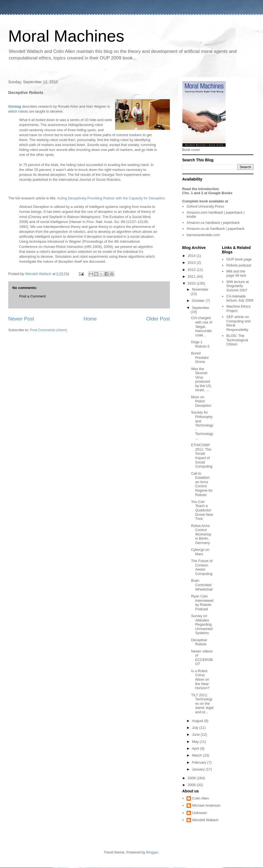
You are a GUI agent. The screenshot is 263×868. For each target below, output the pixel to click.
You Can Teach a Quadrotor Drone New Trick (202, 510)
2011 (192, 277)
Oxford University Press (205, 206)
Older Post (158, 319)
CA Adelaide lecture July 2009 (240, 298)
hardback (216, 212)
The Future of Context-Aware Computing (202, 567)
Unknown (199, 813)
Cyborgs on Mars (200, 552)
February (200, 762)
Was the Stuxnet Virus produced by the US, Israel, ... (201, 379)
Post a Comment (32, 296)
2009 (192, 778)
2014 (192, 256)
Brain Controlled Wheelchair (202, 585)
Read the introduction (201, 189)
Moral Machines (66, 36)
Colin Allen (200, 798)
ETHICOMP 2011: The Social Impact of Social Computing (202, 456)
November (200, 289)
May (196, 742)
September (201, 308)
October (199, 301)
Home (90, 319)
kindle (191, 217)
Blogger (152, 852)
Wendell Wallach (205, 820)
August (198, 721)
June (196, 734)
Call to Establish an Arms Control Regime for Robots (202, 484)
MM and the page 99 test (236, 273)
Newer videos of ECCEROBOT (202, 658)
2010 (192, 283)
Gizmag (15, 106)
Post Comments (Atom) (49, 330)
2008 (192, 785)
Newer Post (21, 319)
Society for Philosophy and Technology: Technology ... (202, 425)
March (198, 755)
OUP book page (239, 259)
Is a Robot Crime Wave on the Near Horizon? (200, 679)
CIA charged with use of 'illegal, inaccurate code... (201, 326)
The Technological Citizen (237, 340)
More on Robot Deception (201, 401)
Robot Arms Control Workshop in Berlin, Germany (201, 534)
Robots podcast (239, 265)
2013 (192, 263)
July (196, 728)
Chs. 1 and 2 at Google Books (207, 193)
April (196, 748)
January (199, 769)
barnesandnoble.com (203, 235)
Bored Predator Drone (200, 357)
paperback (234, 212)
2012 (192, 270)
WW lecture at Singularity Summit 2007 (238, 286)
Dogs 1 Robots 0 (200, 344)
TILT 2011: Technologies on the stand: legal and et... (202, 704)
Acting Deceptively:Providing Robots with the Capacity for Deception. (111, 198)
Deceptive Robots (199, 642)
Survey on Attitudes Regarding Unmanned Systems (202, 624)
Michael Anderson (206, 805)
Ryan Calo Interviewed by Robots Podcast (202, 603)
